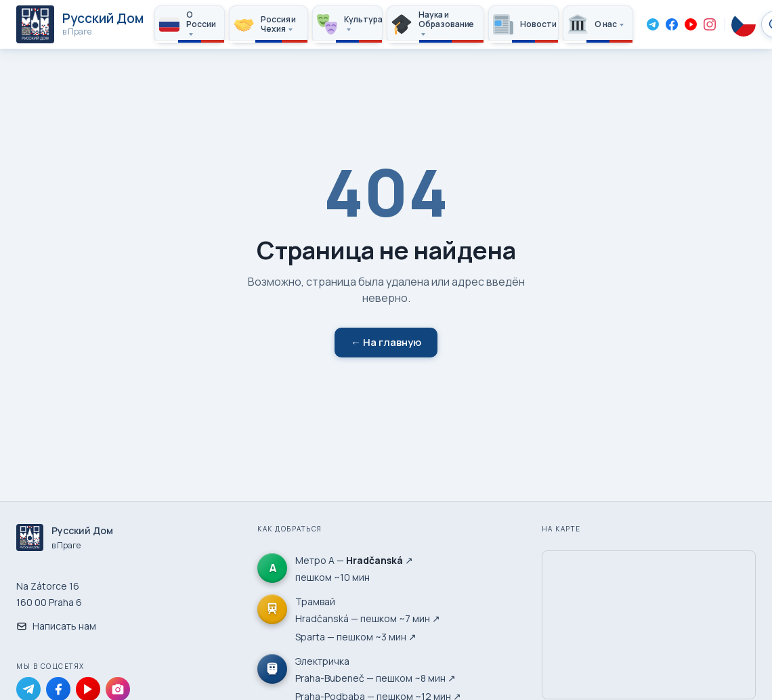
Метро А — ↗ (354, 560)
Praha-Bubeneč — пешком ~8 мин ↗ (376, 678)
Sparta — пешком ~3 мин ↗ (356, 637)
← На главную (386, 342)
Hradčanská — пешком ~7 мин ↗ (368, 618)
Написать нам (56, 626)
